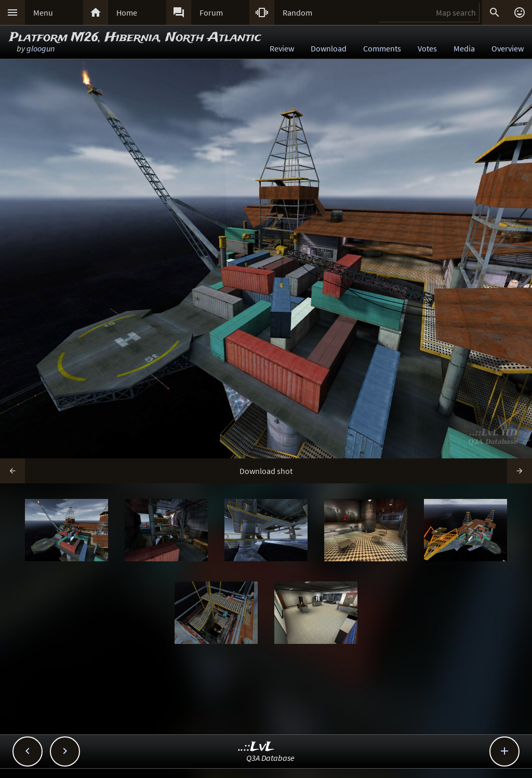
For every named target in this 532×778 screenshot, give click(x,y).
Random (297, 12)
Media (464, 48)
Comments (382, 48)
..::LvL (256, 747)
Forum (211, 12)
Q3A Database (270, 758)
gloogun (41, 48)
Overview (508, 48)
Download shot (266, 471)
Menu (43, 12)
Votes (427, 48)
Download (329, 48)
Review (282, 48)
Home (127, 12)
